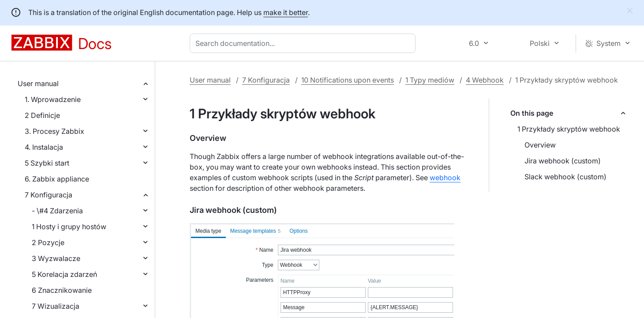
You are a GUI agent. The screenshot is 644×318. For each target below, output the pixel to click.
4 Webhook (485, 80)
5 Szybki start (47, 163)
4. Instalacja (44, 147)
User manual (38, 83)
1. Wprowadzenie (53, 99)
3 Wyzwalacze (56, 258)
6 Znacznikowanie (62, 290)
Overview (540, 145)
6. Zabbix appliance (57, 179)
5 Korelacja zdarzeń (64, 274)
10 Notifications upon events (348, 80)
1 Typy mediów (430, 80)
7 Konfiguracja (49, 195)
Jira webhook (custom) (563, 161)
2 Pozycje (48, 242)
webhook (445, 178)
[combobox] (304, 43)
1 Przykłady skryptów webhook (569, 129)
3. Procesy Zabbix (54, 131)
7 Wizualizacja (56, 306)
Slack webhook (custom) (565, 177)
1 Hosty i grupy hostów (69, 227)
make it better (286, 12)
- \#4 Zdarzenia (57, 211)
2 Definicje (42, 115)
